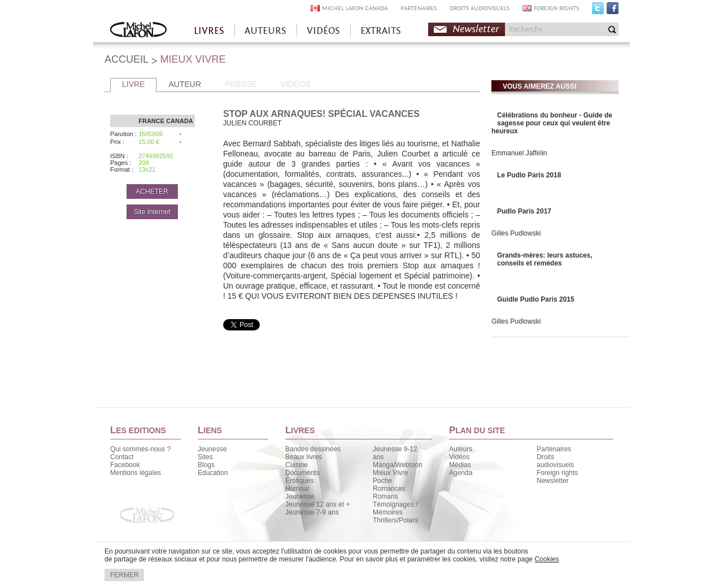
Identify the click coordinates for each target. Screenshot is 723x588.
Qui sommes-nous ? (140, 449)
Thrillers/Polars (395, 520)
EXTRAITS (381, 31)
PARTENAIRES (419, 8)
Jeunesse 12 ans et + (317, 504)
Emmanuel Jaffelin (519, 153)
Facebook (613, 11)
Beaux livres (304, 457)
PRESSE (241, 84)
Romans (386, 496)
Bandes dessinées (313, 449)
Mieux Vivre (390, 473)
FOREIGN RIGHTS (556, 8)
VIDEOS (296, 84)
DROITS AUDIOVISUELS (480, 8)
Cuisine (297, 465)
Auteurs (461, 449)
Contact (122, 457)
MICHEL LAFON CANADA (355, 8)
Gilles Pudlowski (516, 233)
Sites (205, 457)
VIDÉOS (323, 31)
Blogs (206, 465)
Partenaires (554, 449)
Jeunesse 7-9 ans (312, 512)
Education (213, 473)
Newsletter (476, 29)
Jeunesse (212, 449)
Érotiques (300, 481)
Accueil (138, 31)
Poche (382, 481)
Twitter (598, 11)
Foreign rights (557, 473)
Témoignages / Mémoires (395, 508)
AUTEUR (185, 84)
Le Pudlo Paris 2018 (529, 175)
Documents (302, 473)
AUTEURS (265, 31)
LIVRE (133, 84)
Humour (297, 489)
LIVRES (209, 31)
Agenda (461, 473)
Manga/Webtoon (398, 465)
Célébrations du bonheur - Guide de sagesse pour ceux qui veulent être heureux (552, 123)
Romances (389, 489)
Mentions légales (136, 473)
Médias (460, 465)
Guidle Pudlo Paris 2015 (536, 299)
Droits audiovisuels (555, 461)
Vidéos (459, 457)
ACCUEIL (127, 59)
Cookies (546, 559)
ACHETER (152, 191)
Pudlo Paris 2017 (524, 211)
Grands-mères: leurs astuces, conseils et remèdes (545, 259)
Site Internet (152, 212)
